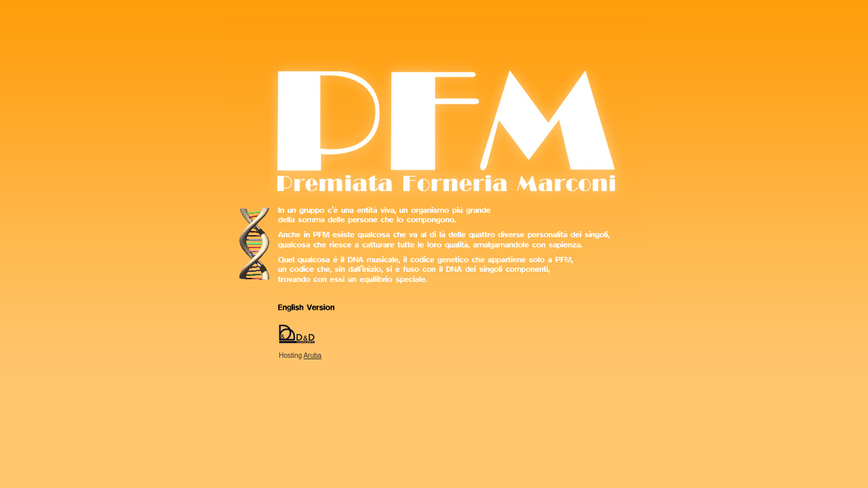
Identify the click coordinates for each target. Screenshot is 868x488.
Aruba (312, 355)
